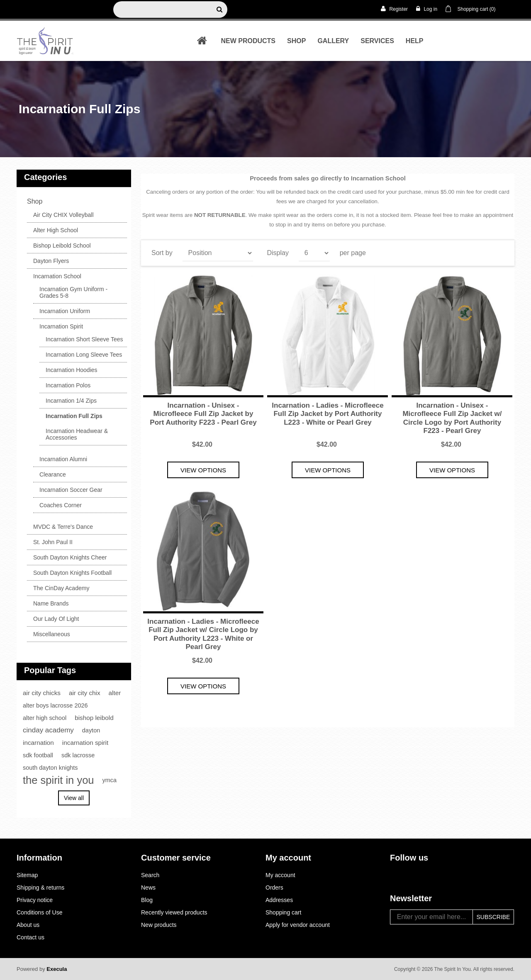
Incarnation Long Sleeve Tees (84, 355)
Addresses (279, 900)
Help (415, 41)
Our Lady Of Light (56, 619)
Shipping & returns (40, 888)
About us (28, 925)
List (499, 251)
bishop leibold (94, 718)
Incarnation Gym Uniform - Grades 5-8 (73, 292)
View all (74, 798)
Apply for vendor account (298, 925)
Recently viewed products (174, 912)
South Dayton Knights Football (72, 573)
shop (296, 41)
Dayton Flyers (51, 261)
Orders (274, 888)
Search (150, 875)
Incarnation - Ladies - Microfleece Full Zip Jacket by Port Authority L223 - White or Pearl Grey (328, 414)
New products (248, 41)
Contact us (30, 937)
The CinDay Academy (61, 588)
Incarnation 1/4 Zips (71, 401)
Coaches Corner (61, 505)
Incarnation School (57, 276)
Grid (484, 251)
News (148, 888)
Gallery (333, 41)
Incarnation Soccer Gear (71, 490)
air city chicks (42, 693)
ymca (110, 780)
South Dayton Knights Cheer (70, 557)
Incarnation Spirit (61, 326)
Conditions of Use (40, 912)
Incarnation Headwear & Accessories (77, 434)
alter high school (45, 718)
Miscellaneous (52, 634)
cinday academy (48, 730)
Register (394, 9)
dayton (91, 730)
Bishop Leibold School (62, 246)
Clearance (53, 474)
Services (377, 41)
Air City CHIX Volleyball (63, 215)
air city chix (85, 693)
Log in (427, 9)
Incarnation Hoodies (72, 370)
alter (115, 693)
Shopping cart (283, 912)
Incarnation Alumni (63, 459)
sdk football (38, 755)
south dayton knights (50, 768)
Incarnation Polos (68, 385)
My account (280, 875)
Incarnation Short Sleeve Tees (84, 339)
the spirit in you (58, 780)
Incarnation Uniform (65, 311)
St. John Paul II (53, 542)
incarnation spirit (85, 743)
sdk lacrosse (78, 755)
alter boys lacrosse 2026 (55, 705)
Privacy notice (35, 900)
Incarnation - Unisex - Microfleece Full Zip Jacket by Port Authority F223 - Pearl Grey (203, 414)
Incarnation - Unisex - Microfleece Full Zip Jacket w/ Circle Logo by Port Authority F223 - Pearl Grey (452, 418)
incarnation (38, 743)
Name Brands (51, 603)
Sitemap (27, 875)
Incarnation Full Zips (74, 416)
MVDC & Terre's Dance (63, 527)
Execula (57, 969)
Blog (147, 900)
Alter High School (56, 230)
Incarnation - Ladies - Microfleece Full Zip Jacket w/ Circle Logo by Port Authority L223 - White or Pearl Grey (203, 634)
